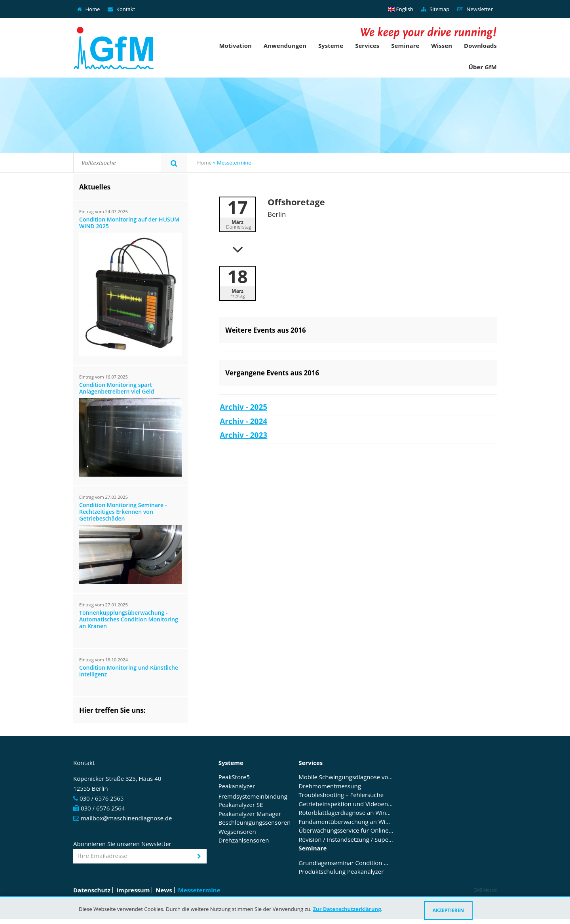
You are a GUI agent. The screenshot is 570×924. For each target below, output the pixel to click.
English (401, 9)
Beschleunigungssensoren (255, 823)
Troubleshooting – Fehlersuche (341, 795)
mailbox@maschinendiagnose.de (126, 818)
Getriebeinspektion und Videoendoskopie (346, 804)
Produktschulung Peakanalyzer (341, 872)
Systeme (331, 45)
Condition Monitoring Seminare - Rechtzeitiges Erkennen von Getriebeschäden (123, 512)
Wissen (442, 45)
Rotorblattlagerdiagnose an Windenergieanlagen (346, 813)
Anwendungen (285, 45)
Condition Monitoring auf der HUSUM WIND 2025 (129, 223)
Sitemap (435, 9)
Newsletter (475, 9)
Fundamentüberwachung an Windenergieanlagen (346, 822)
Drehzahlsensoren (244, 841)
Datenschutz (92, 890)
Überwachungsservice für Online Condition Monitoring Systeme (346, 831)
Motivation (235, 45)
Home (88, 9)
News (164, 890)
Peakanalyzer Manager (250, 814)
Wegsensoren (237, 832)
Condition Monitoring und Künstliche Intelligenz (129, 671)
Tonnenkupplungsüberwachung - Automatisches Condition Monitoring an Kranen (129, 620)
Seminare (405, 45)
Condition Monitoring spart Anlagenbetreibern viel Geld (117, 388)
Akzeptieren (448, 910)
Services (367, 45)
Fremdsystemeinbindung (253, 796)
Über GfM (483, 67)
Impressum (133, 890)
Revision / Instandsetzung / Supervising (346, 840)
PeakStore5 (234, 777)
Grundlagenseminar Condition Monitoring (346, 863)
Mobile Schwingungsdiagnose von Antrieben (346, 777)
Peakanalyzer (237, 786)
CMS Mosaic (485, 890)
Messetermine (199, 890)
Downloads (480, 45)
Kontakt (121, 9)
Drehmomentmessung (330, 786)
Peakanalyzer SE (241, 805)
